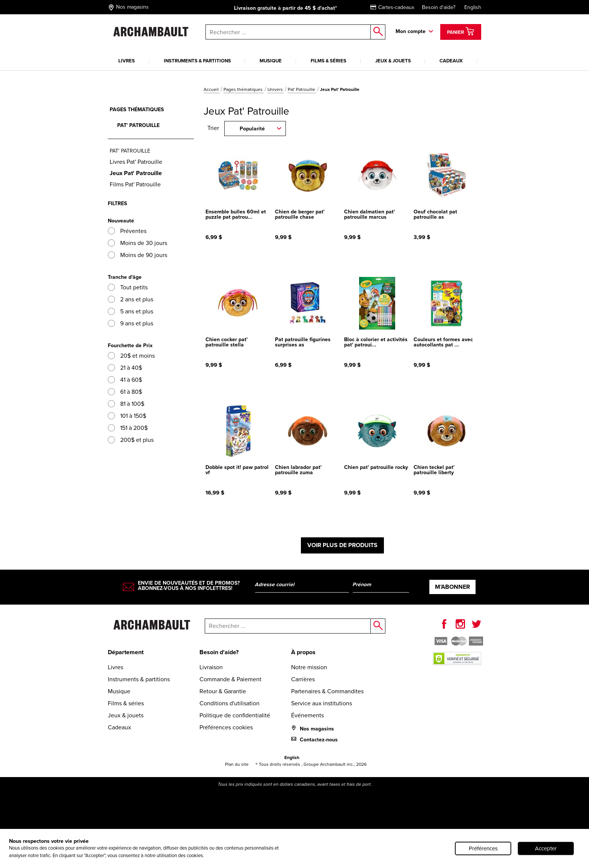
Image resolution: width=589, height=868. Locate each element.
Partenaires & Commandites (327, 691)
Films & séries (328, 61)
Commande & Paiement (230, 679)
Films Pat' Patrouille (135, 184)
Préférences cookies (226, 727)
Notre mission (309, 667)
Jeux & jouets (393, 61)
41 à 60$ (125, 380)
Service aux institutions (322, 703)
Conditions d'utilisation (230, 703)
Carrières (303, 679)
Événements (307, 715)
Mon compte (411, 31)
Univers (276, 89)
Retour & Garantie (223, 691)
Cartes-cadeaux (392, 7)
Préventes (127, 231)
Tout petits (128, 287)
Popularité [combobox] (252, 129)
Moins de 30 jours (137, 243)
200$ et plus (131, 440)
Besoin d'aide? (439, 7)
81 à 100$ (126, 404)
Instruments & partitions (197, 61)
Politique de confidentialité (235, 715)
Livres (127, 61)
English (473, 7)
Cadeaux (451, 61)
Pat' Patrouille (302, 89)
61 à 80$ (125, 392)
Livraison (211, 667)
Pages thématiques (244, 89)
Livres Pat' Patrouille (136, 162)
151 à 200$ (128, 428)
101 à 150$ (127, 416)
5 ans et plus (131, 311)
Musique (271, 61)
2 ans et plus (131, 299)
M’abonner (452, 587)
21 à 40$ (125, 368)
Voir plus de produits (342, 545)
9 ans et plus (131, 323)
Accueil (212, 89)
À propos (303, 652)
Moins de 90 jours (137, 255)
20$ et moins (131, 356)
